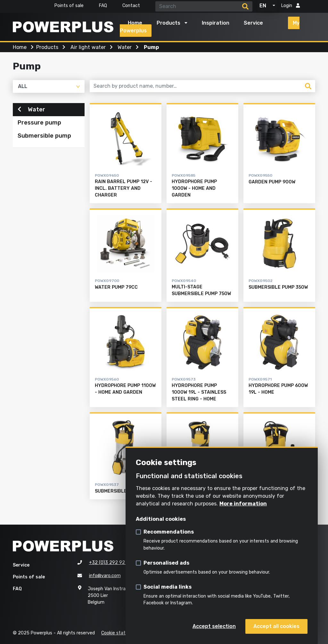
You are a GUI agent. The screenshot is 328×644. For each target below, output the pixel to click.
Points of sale (69, 6)
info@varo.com (105, 576)
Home (135, 23)
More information (243, 504)
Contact (131, 6)
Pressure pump (39, 125)
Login (291, 6)
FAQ (103, 6)
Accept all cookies (276, 626)
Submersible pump (44, 138)
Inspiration (216, 23)
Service (253, 23)
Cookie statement (121, 633)
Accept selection (214, 626)
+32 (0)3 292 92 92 (111, 563)
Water (31, 112)
